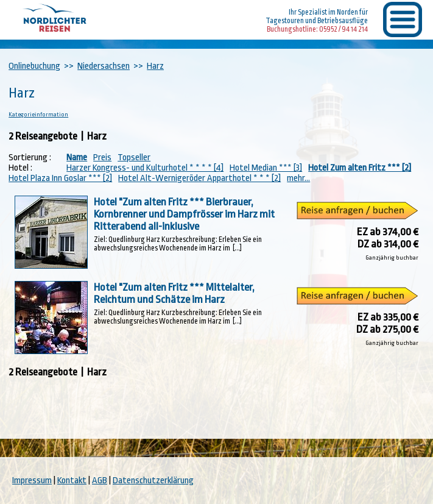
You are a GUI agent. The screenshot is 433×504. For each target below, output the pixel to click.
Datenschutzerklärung (153, 481)
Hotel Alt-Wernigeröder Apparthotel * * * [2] (199, 178)
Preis (102, 158)
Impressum (32, 481)
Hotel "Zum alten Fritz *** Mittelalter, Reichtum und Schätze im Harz (174, 293)
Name (77, 158)
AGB (100, 481)
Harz (155, 66)
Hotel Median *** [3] (266, 168)
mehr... (298, 178)
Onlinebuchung (34, 66)
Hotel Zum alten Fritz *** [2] (360, 168)
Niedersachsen (104, 66)
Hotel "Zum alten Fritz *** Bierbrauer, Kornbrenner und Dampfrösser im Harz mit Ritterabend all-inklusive (184, 214)
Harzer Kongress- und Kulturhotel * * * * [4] (145, 168)
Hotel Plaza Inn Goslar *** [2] (60, 178)
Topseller (134, 158)
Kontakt (72, 481)
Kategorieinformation (38, 115)
